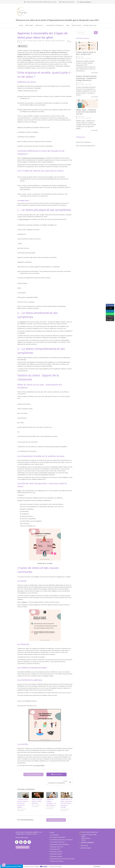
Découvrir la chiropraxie (83, 142)
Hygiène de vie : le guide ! (45, 563)
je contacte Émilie (39, 765)
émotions (23, 322)
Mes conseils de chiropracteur (85, 146)
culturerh (24, 602)
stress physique (24, 219)
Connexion (97, 866)
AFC (60, 867)
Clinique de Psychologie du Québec (33, 158)
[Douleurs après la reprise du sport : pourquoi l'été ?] (87, 46)
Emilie (19, 491)
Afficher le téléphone (85, 2)
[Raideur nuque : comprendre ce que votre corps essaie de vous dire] (87, 104)
